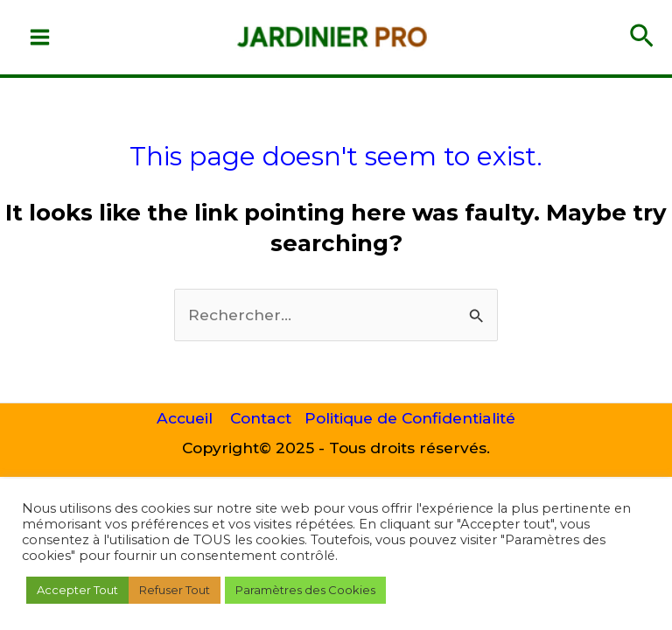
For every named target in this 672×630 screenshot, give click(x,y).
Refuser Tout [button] (175, 590)
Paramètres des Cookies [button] (305, 590)
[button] (642, 37)
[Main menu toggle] (40, 37)
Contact (261, 418)
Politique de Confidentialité (410, 418)
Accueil (185, 418)
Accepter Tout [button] (77, 590)
